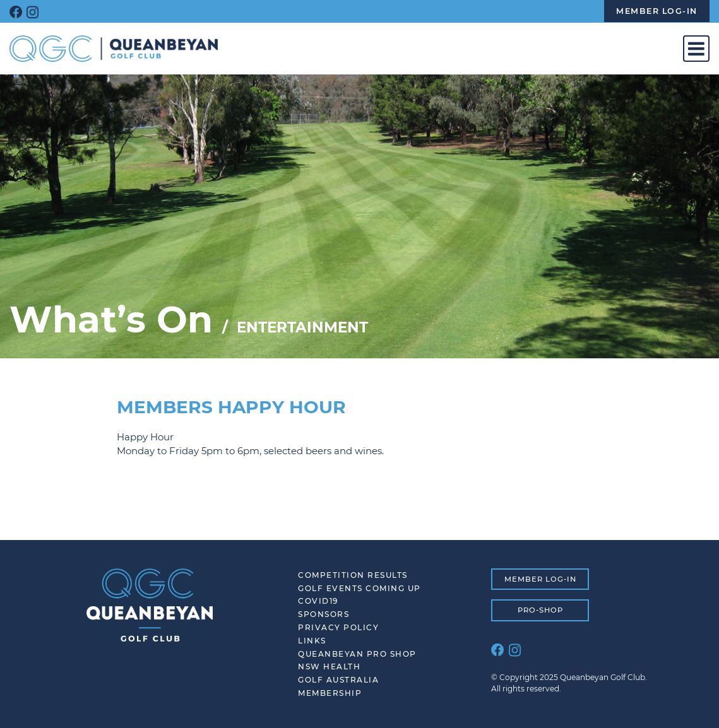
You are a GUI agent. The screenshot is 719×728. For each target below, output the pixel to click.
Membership (330, 693)
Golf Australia (338, 680)
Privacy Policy (338, 627)
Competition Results (353, 575)
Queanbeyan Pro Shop (357, 654)
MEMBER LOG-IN (540, 579)
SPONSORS (324, 614)
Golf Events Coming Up (360, 588)
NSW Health (329, 666)
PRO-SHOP (540, 610)
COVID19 (318, 601)
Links (312, 641)
